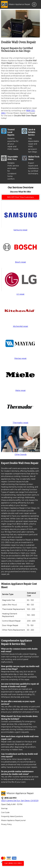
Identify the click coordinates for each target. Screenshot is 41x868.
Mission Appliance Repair (19, 4)
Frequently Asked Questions (12, 816)
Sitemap (4, 808)
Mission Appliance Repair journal (13, 820)
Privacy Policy (6, 824)
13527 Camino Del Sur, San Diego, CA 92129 (20, 801)
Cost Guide (5, 812)
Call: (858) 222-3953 (13, 863)
